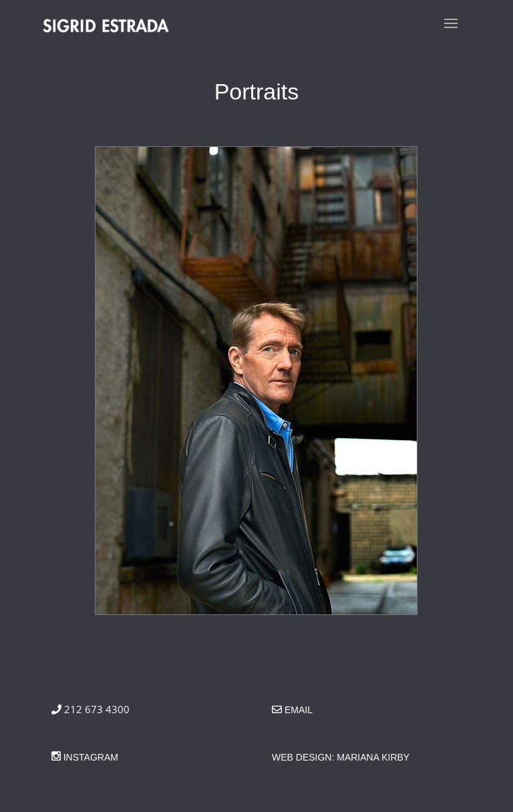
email (299, 710)
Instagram (90, 757)
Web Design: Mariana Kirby (341, 757)
